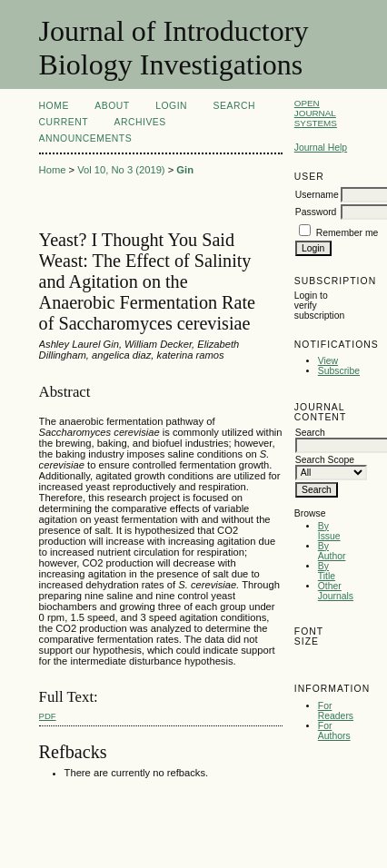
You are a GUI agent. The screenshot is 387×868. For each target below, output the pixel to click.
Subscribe (339, 371)
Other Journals (336, 591)
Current (64, 122)
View (328, 361)
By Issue (329, 531)
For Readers (336, 711)
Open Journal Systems (316, 113)
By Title (327, 571)
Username (317, 195)
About (112, 106)
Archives (139, 122)
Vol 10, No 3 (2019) (121, 170)
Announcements (86, 138)
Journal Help (321, 148)
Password (316, 212)
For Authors (334, 731)
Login (171, 106)
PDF (48, 716)
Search (234, 106)
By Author (332, 551)
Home (54, 106)
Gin (185, 170)
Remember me (347, 233)
